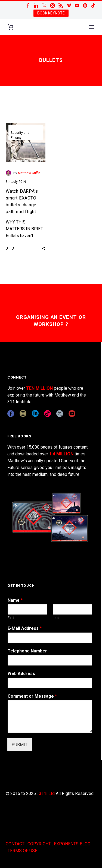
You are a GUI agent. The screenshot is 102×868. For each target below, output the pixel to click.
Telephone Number (27, 651)
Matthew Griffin (29, 173)
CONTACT (15, 844)
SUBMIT (20, 745)
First (11, 618)
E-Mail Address (25, 628)
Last (56, 618)
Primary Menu (91, 27)
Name (15, 600)
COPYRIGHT (39, 844)
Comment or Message (32, 696)
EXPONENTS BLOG (72, 844)
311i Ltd (47, 793)
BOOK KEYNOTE (51, 13)
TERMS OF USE (22, 851)
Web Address (21, 674)
